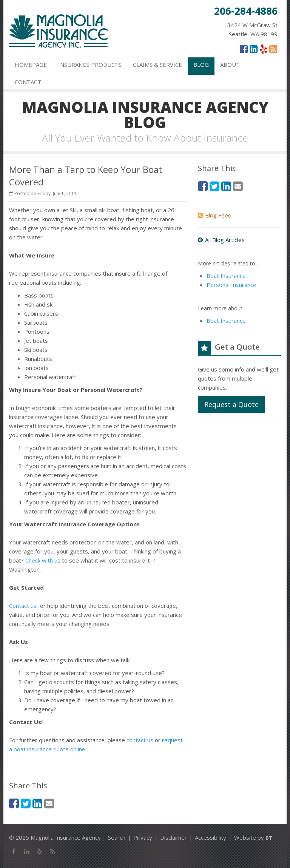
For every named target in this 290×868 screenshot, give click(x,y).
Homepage (31, 65)
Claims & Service (157, 65)
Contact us (23, 606)
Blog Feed (215, 215)
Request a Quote (231, 404)
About (230, 65)
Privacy (143, 837)
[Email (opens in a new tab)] (49, 803)
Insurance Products (90, 65)
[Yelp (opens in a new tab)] (263, 49)
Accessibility (211, 837)
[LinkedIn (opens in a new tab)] (254, 49)
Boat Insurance (226, 276)
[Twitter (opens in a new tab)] (26, 803)
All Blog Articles (221, 240)
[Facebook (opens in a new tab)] (244, 49)
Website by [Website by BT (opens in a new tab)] (253, 837)
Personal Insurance (231, 285)
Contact (28, 82)
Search (117, 837)
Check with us (43, 560)
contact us (140, 740)
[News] (273, 49)
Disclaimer (174, 837)
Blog (201, 65)
